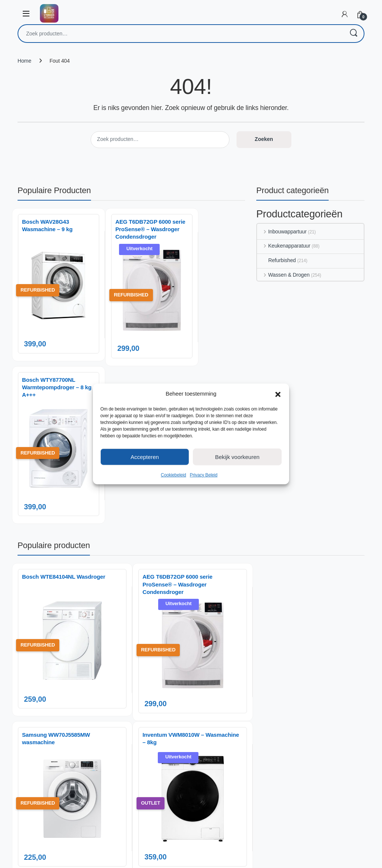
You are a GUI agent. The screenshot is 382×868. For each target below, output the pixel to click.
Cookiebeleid (173, 475)
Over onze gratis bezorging (260, 697)
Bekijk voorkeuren (237, 457)
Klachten (305, 695)
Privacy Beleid (204, 475)
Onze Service (245, 707)
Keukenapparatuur (284, 246)
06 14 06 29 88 (73, 706)
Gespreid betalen (249, 687)
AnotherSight (206, 858)
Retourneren (310, 705)
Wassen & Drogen (283, 275)
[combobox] (181, 34)
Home (24, 61)
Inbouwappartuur (282, 232)
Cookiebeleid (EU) (251, 728)
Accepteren (145, 457)
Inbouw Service (247, 676)
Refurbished (276, 260)
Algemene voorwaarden (257, 739)
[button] (278, 394)
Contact (304, 666)
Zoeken (353, 34)
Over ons (240, 666)
